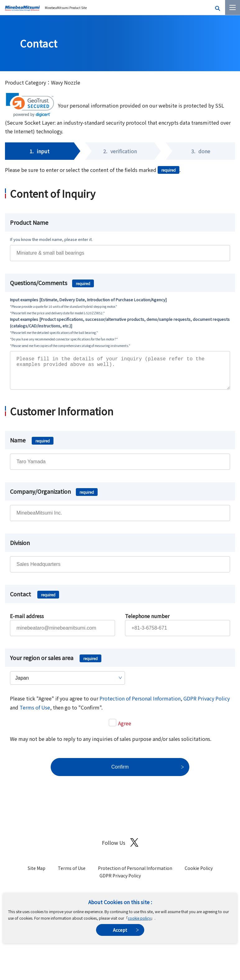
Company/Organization (54, 497)
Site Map (37, 874)
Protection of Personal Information (140, 705)
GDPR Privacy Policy (207, 705)
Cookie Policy (199, 874)
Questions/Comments (52, 283)
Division (20, 549)
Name (32, 446)
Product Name (29, 222)
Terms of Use (35, 714)
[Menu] (233, 7)
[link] (30, 105)
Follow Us (120, 849)
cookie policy (139, 918)
